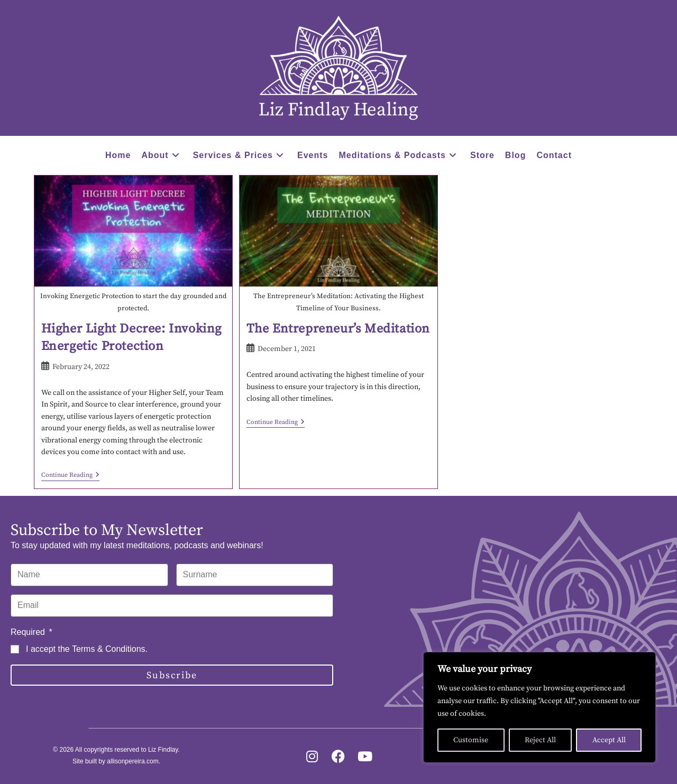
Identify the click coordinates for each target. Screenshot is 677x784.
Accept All (609, 740)
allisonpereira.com (132, 761)
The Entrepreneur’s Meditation (338, 329)
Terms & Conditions (109, 649)
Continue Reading (70, 475)
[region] (539, 707)
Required (29, 632)
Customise (471, 740)
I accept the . (87, 649)
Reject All (540, 740)
